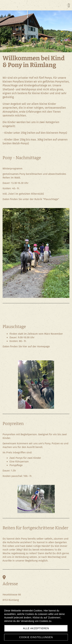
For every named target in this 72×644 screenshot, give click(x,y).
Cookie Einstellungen (36, 637)
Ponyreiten (13, 424)
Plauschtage (14, 327)
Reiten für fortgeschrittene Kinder (35, 528)
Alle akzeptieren (36, 628)
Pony (7, 158)
